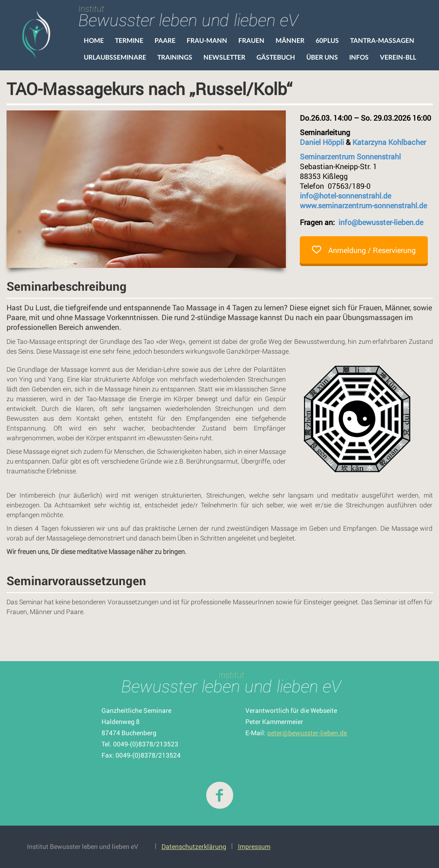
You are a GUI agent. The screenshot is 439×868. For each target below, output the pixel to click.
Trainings (175, 57)
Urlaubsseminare (115, 57)
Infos (359, 57)
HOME (94, 40)
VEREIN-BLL (398, 57)
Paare (165, 40)
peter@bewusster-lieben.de (307, 733)
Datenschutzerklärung (194, 846)
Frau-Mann (207, 40)
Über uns (322, 57)
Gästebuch (276, 57)
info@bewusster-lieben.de (381, 222)
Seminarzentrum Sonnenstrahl (350, 156)
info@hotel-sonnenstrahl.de (345, 195)
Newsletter (224, 57)
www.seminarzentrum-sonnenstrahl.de (363, 205)
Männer (290, 40)
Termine (129, 40)
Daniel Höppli (322, 142)
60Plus (327, 40)
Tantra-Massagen (382, 40)
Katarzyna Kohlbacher (389, 142)
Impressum (254, 846)
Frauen (251, 40)
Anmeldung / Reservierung (364, 250)
